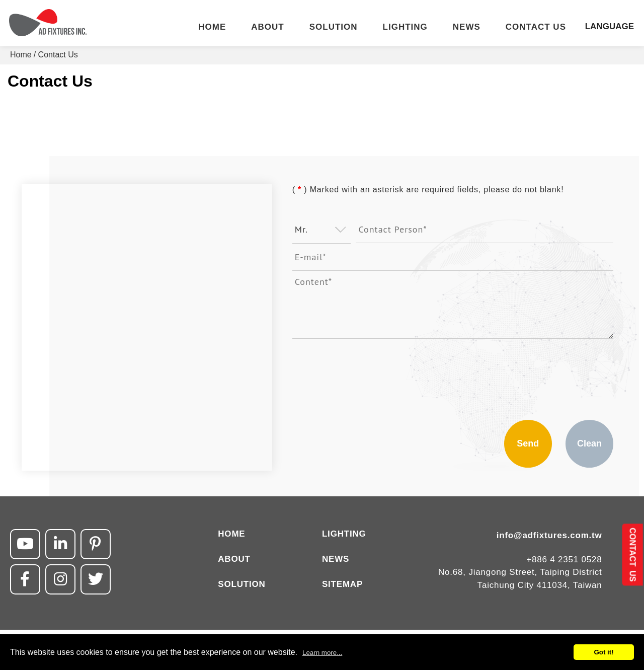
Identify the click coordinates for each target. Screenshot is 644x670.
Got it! (603, 652)
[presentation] (369, 374)
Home (21, 55)
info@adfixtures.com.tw (549, 535)
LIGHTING (405, 27)
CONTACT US (536, 27)
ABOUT (267, 27)
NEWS (467, 27)
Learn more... (322, 653)
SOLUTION (334, 27)
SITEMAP (342, 584)
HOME (212, 27)
